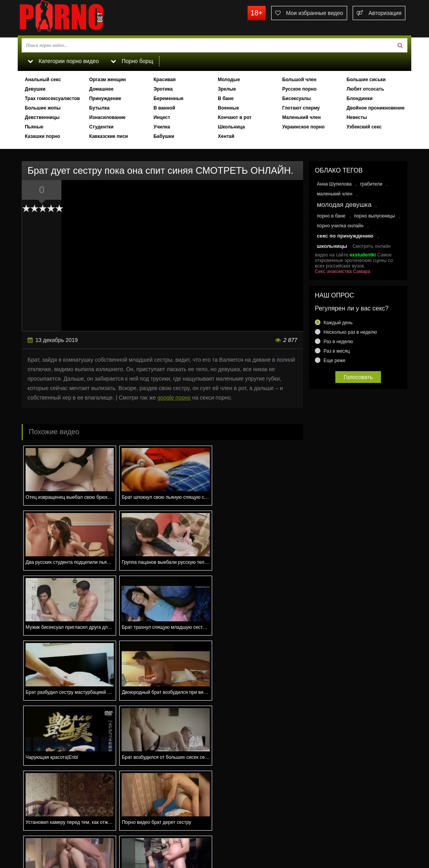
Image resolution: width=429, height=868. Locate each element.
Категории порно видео (63, 61)
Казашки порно (43, 136)
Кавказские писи (108, 136)
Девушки (35, 89)
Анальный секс (43, 80)
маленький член (335, 194)
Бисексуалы (297, 99)
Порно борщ (131, 61)
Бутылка (99, 108)
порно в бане (331, 216)
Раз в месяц (337, 351)
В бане (226, 99)
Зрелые (227, 89)
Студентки (101, 127)
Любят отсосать (365, 89)
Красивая (165, 80)
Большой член (299, 80)
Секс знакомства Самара (343, 271)
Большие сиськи (366, 80)
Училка (162, 127)
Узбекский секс (364, 127)
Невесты (357, 117)
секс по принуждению (345, 236)
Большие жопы (43, 108)
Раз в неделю (338, 342)
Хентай (226, 136)
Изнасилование (107, 117)
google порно (174, 398)
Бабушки (164, 136)
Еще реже (335, 361)
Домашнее (101, 89)
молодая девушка (344, 205)
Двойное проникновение (375, 108)
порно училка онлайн (340, 226)
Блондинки (359, 99)
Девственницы (42, 117)
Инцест (162, 117)
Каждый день (338, 323)
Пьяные (34, 127)
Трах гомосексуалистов (52, 99)
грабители (371, 184)
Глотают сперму (301, 108)
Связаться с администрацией (58, 835)
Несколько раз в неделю (350, 332)
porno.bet (77, 18)
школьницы (332, 246)
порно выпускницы (374, 216)
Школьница (231, 127)
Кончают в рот (235, 117)
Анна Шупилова (334, 184)
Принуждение (105, 99)
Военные (228, 108)
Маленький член (301, 117)
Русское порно (299, 89)
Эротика (163, 89)
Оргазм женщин (107, 80)
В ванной (164, 108)
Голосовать (358, 377)
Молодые (229, 80)
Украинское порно (303, 127)
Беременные (168, 99)
